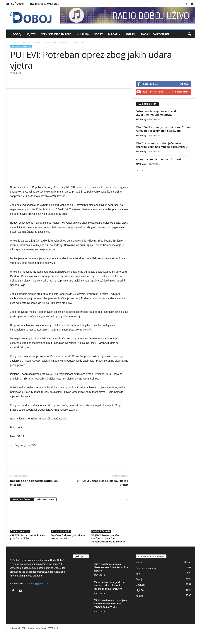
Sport (98, 34)
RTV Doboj (141, 119)
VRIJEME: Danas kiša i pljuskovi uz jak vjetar (102, 483)
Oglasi (131, 34)
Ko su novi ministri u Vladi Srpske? (159, 159)
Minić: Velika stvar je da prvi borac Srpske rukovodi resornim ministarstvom (163, 129)
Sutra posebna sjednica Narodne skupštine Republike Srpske (158, 113)
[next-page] (127, 499)
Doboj (17, 34)
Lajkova (184, 84)
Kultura (83, 34)
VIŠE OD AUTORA (45, 499)
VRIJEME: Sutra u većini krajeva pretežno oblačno (28, 537)
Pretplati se (182, 92)
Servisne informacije (56, 34)
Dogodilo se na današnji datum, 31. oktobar (34, 483)
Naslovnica (15, 42)
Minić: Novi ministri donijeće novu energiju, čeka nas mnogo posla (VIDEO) (162, 145)
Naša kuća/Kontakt (155, 34)
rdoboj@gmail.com (39, 583)
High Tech (141, 590)
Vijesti (31, 34)
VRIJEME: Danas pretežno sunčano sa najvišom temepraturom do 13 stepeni (108, 538)
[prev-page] (122, 499)
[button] (189, 34)
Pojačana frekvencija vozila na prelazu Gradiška (68, 537)
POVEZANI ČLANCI (22, 499)
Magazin (114, 34)
